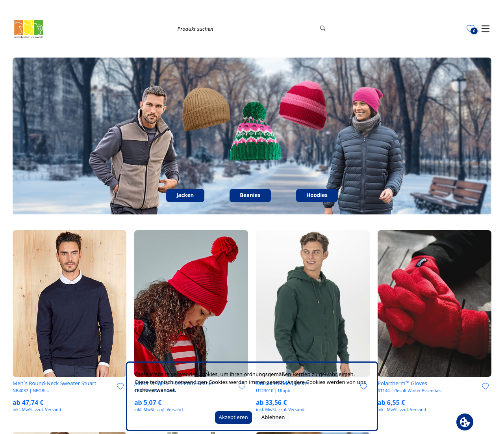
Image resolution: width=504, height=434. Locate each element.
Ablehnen (273, 417)
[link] (69, 304)
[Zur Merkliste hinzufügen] (120, 387)
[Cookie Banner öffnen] (465, 422)
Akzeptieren (233, 417)
